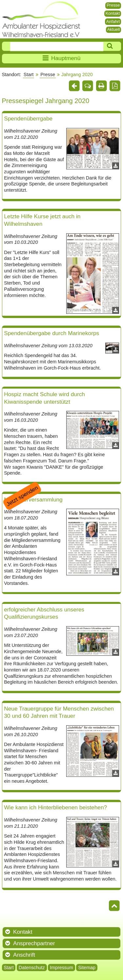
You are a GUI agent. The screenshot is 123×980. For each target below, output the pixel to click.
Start (29, 75)
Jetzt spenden (22, 496)
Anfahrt (113, 21)
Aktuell (114, 29)
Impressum (61, 968)
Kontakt (113, 13)
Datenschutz (32, 968)
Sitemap (87, 968)
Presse (113, 5)
